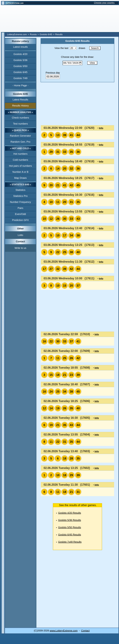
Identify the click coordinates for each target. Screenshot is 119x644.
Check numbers (20, 118)
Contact (85, 631)
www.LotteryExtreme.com (64, 631)
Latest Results (20, 100)
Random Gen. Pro (20, 142)
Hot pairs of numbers (20, 166)
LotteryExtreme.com (17, 34)
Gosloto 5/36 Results (70, 521)
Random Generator (20, 136)
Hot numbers (20, 154)
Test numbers (20, 124)
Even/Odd (20, 214)
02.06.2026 (53, 77)
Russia (33, 34)
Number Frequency (20, 202)
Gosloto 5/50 (20, 66)
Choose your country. (104, 3)
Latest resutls (20, 47)
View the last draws (70, 48)
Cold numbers (20, 160)
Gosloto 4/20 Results (70, 513)
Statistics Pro (20, 196)
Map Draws (20, 178)
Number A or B (20, 172)
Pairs (20, 208)
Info (101, 129)
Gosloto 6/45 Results (70, 535)
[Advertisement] (59, 19)
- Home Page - (20, 85)
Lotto (20, 235)
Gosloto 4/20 (20, 54)
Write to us (20, 248)
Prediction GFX (20, 220)
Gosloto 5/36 (20, 60)
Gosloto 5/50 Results (70, 528)
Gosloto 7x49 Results (70, 542)
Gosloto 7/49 (20, 78)
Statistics (20, 190)
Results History (20, 106)
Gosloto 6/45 (46, 34)
